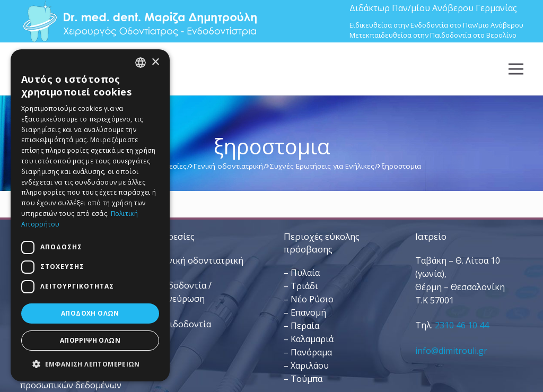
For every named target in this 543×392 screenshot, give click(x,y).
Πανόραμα (311, 352)
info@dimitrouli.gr (451, 351)
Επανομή (308, 312)
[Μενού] (516, 69)
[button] (90, 364)
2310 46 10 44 (462, 325)
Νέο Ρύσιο (312, 299)
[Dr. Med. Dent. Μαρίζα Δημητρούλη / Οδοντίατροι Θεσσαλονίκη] (139, 21)
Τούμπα (306, 379)
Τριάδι (304, 286)
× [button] (155, 62)
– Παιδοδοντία (181, 324)
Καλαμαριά (312, 339)
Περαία (305, 326)
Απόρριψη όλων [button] (90, 340)
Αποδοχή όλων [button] (90, 313)
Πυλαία (305, 273)
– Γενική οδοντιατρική (198, 260)
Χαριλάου (310, 365)
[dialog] (90, 215)
